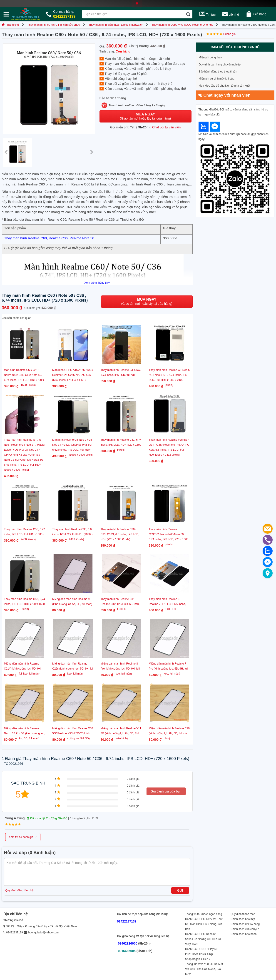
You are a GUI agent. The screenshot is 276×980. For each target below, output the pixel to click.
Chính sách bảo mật (243, 919)
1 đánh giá (229, 34)
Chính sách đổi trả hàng (245, 924)
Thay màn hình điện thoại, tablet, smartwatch (116, 25)
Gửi (180, 890)
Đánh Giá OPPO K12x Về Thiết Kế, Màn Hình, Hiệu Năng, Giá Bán (204, 924)
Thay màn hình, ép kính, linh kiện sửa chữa (54, 25)
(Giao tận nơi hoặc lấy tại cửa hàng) (145, 116)
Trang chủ (10, 25)
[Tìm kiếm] (188, 14)
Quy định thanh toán (243, 914)
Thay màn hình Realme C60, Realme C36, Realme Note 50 (49, 238)
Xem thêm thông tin (97, 283)
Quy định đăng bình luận (20, 890)
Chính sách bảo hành (244, 934)
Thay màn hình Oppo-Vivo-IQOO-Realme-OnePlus (182, 25)
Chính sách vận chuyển (245, 929)
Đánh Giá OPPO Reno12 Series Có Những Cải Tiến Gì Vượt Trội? (203, 939)
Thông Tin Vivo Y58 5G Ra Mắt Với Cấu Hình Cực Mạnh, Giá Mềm (204, 969)
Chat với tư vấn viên (167, 127)
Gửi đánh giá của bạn (166, 791)
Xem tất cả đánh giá (23, 837)
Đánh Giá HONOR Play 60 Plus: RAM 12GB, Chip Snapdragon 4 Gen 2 (201, 954)
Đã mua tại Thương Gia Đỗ (47, 818)
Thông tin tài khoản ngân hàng (204, 914)
